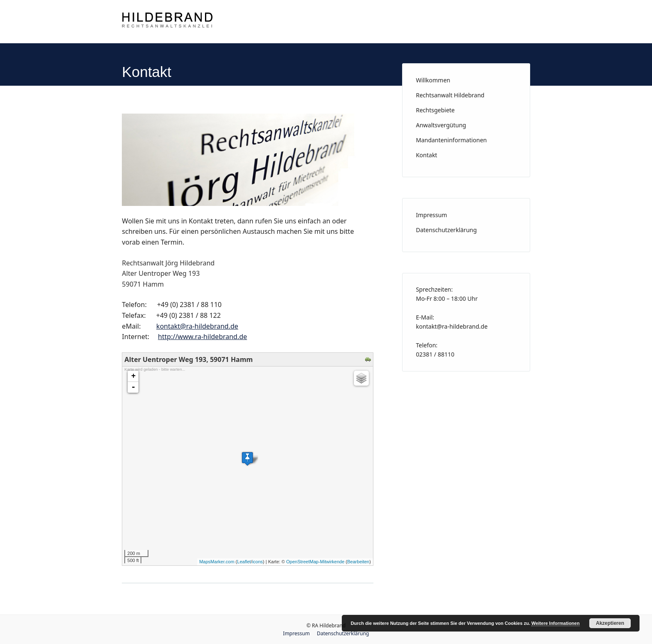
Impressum (431, 215)
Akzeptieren (610, 623)
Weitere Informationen (556, 623)
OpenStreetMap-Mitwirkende (315, 562)
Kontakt (426, 155)
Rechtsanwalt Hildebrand (450, 95)
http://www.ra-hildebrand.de (203, 337)
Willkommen (433, 80)
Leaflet (244, 562)
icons (257, 562)
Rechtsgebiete (435, 110)
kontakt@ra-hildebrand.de (197, 326)
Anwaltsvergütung (441, 125)
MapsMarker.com (217, 562)
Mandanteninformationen (451, 140)
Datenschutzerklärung (446, 230)
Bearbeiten (358, 562)
